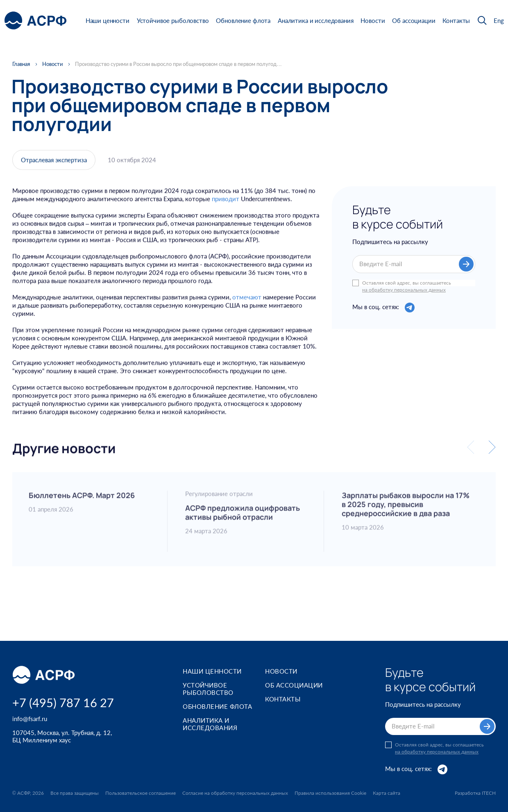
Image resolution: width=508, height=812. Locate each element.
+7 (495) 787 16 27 (63, 702)
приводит (226, 206)
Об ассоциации (414, 20)
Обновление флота (243, 20)
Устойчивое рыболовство (173, 20)
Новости (373, 20)
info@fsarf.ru (30, 719)
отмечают (247, 305)
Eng (499, 21)
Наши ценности (108, 20)
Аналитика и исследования (315, 20)
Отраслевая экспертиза (54, 163)
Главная (21, 64)
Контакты (456, 20)
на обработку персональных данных (404, 291)
